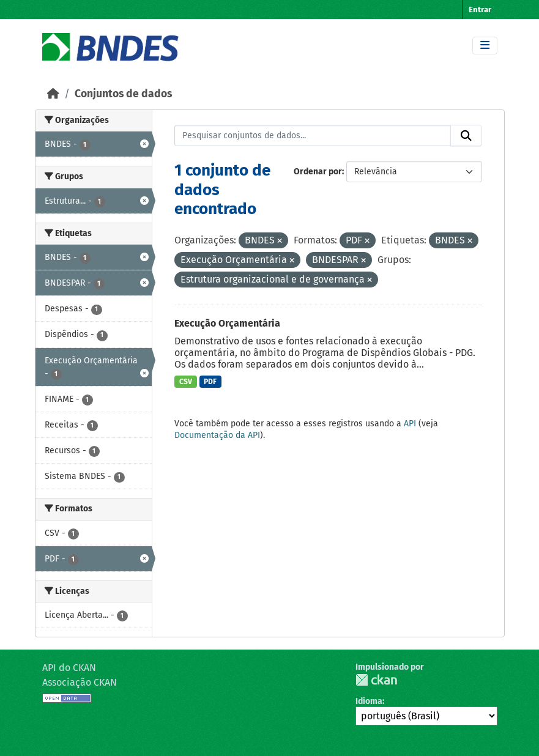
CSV (186, 382)
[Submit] (466, 136)
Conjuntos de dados (123, 94)
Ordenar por (318, 172)
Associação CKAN (80, 682)
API (410, 424)
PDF (210, 382)
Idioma (369, 701)
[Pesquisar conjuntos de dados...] (313, 136)
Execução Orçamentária (227, 323)
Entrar (480, 9)
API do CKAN (69, 668)
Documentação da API (217, 435)
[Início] (53, 94)
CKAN (376, 680)
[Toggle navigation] (485, 46)
